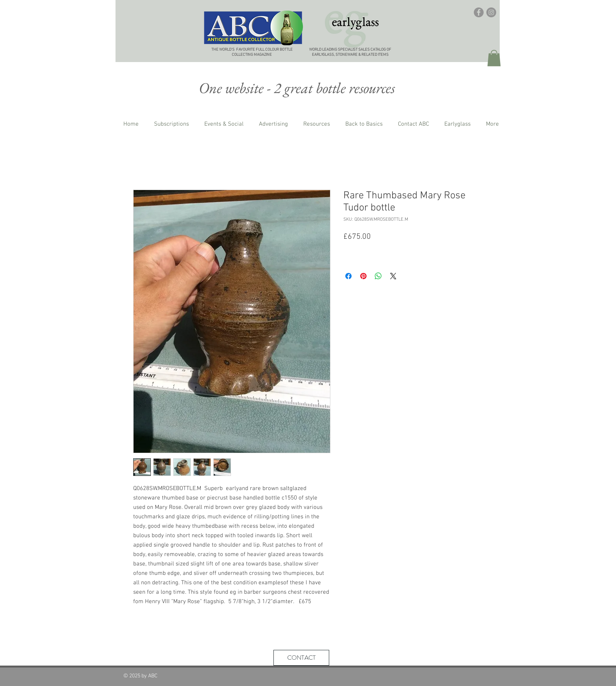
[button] (494, 58)
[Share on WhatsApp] (378, 276)
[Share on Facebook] (348, 276)
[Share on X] (393, 276)
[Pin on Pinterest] (363, 276)
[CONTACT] (301, 658)
